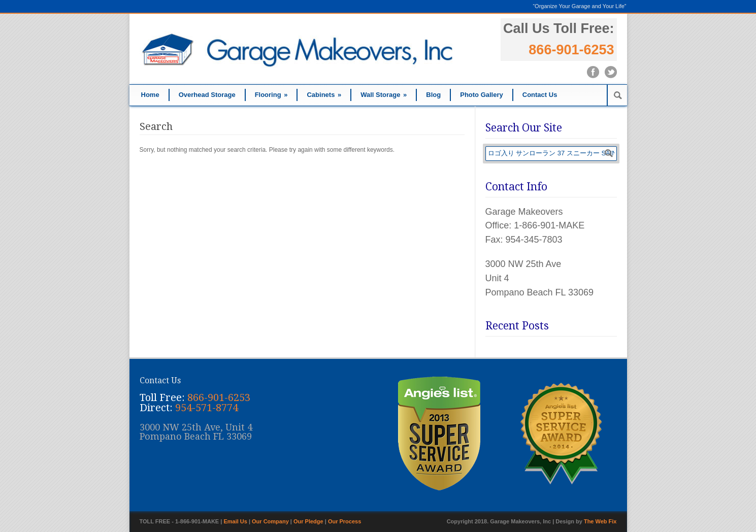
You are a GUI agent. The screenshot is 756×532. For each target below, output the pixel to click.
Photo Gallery (482, 95)
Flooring (271, 95)
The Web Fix (600, 521)
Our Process (344, 521)
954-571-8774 (207, 408)
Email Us (235, 521)
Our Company (270, 521)
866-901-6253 (571, 50)
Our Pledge (308, 521)
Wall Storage (384, 95)
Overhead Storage (207, 95)
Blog (433, 95)
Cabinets (324, 95)
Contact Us (540, 95)
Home (150, 95)
